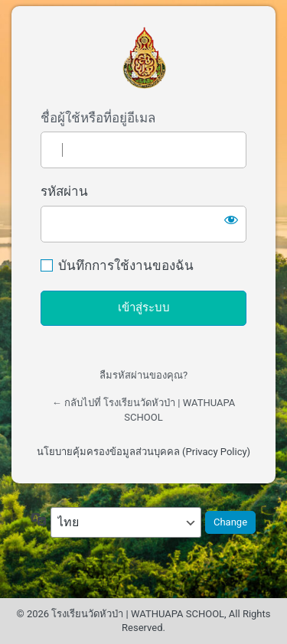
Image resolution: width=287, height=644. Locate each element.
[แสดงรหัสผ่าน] (231, 220)
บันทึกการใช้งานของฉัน (126, 265)
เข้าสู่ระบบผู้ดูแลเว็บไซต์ (144, 58)
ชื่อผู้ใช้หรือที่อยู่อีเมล (98, 118)
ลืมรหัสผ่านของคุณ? (143, 375)
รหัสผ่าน (64, 191)
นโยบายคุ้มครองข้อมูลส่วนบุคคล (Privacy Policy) (143, 452)
